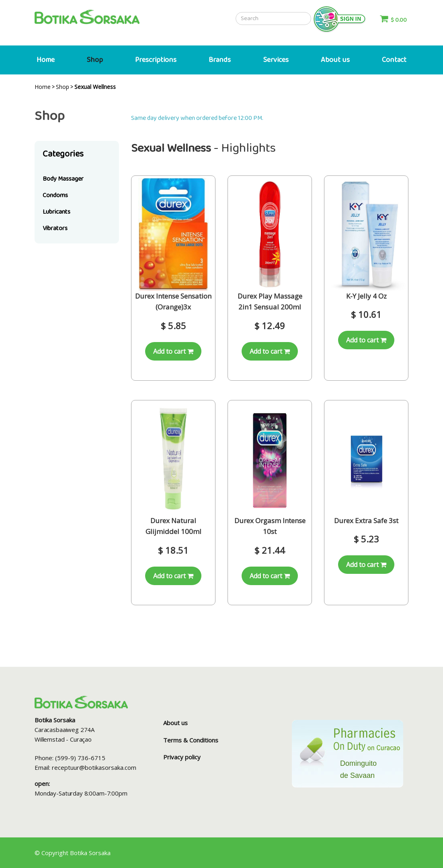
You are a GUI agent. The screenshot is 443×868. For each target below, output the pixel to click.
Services (276, 60)
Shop (95, 60)
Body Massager (63, 179)
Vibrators (55, 228)
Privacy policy (182, 757)
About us (335, 60)
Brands (220, 60)
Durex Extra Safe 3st (366, 521)
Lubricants (56, 212)
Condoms (55, 195)
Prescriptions (156, 60)
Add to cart (173, 351)
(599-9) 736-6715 (80, 758)
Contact (394, 60)
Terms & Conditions (191, 740)
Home (46, 60)
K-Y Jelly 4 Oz (366, 296)
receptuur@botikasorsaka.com (94, 767)
